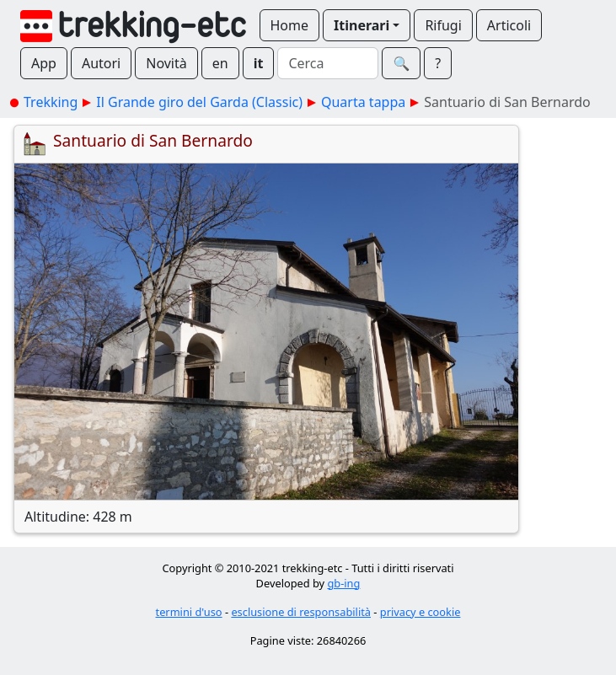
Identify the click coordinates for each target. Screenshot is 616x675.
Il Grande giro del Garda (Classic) (199, 102)
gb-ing (343, 583)
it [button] (259, 63)
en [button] (220, 63)
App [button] (44, 63)
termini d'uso (189, 612)
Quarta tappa (363, 102)
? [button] (438, 63)
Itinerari (362, 25)
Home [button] (290, 25)
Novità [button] (166, 63)
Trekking (51, 102)
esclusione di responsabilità (301, 612)
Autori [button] (101, 63)
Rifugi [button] (443, 25)
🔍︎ (401, 63)
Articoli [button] (509, 25)
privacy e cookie (420, 612)
